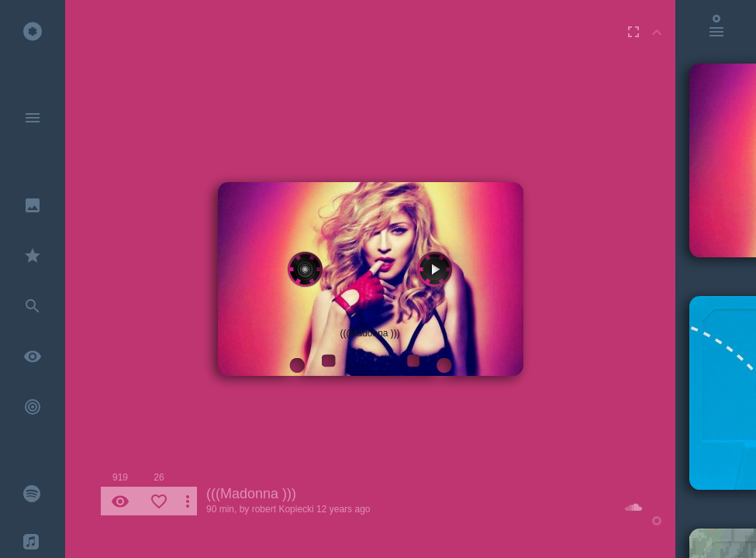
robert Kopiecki (283, 509)
